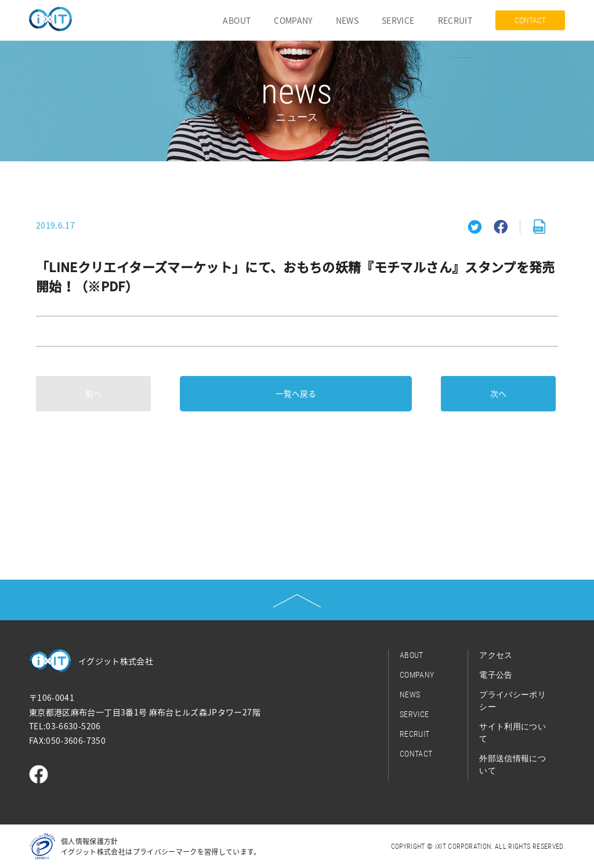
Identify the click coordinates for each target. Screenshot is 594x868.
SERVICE (398, 20)
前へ (93, 393)
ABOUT (237, 20)
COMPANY (293, 20)
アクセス (496, 655)
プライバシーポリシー (512, 701)
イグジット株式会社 (116, 661)
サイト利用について (512, 733)
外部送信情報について (512, 764)
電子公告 (496, 675)
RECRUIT (455, 20)
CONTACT (530, 20)
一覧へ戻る (296, 393)
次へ (498, 393)
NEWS (347, 20)
